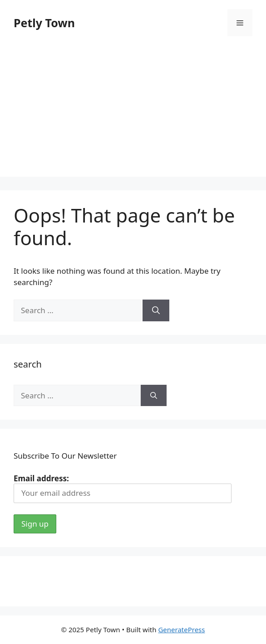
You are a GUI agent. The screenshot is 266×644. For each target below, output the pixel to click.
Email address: (123, 488)
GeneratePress (181, 629)
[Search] (156, 310)
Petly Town (44, 23)
